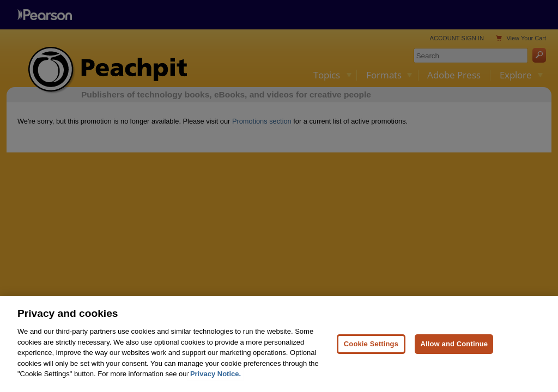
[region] (279, 344)
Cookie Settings (371, 344)
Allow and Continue (454, 344)
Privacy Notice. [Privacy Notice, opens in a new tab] (216, 374)
